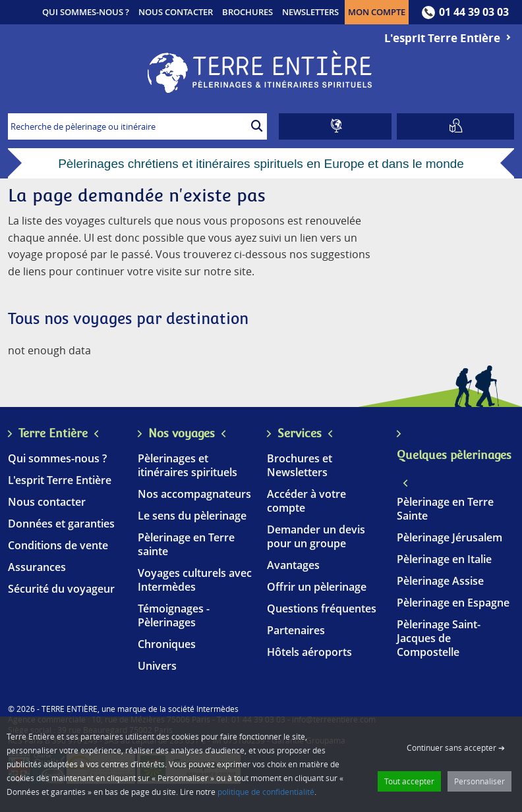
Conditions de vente (58, 545)
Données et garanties (61, 524)
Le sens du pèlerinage (192, 516)
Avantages (293, 565)
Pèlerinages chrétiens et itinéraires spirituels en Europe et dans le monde (261, 164)
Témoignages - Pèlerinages (174, 615)
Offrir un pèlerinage (317, 587)
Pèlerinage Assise (440, 581)
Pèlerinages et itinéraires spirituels (188, 465)
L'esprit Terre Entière (449, 38)
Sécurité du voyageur (61, 589)
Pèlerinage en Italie (444, 559)
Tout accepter (409, 781)
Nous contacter (176, 12)
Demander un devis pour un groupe (316, 536)
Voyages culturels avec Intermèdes (195, 580)
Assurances (37, 567)
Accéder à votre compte (306, 501)
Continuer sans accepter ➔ (456, 747)
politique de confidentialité (266, 792)
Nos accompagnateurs (194, 494)
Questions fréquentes (322, 609)
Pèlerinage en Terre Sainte (445, 509)
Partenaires (296, 630)
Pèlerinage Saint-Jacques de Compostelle (439, 638)
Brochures (247, 12)
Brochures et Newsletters (300, 465)
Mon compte (378, 11)
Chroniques (167, 644)
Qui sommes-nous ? (86, 12)
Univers (157, 666)
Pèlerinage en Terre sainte (186, 544)
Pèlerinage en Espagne (453, 603)
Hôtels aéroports (309, 652)
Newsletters (310, 12)
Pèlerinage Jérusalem (449, 537)
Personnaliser (479, 781)
